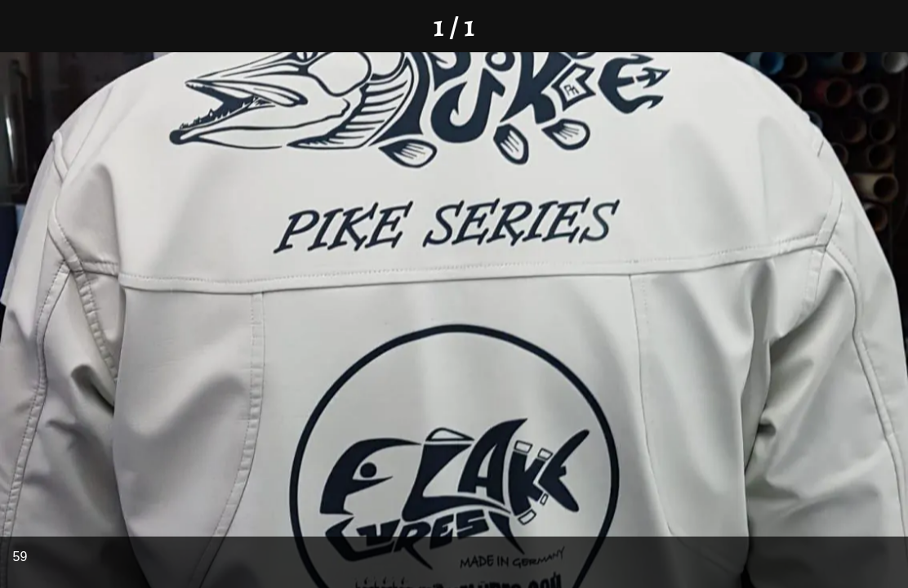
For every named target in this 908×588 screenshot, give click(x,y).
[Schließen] (26, 26)
